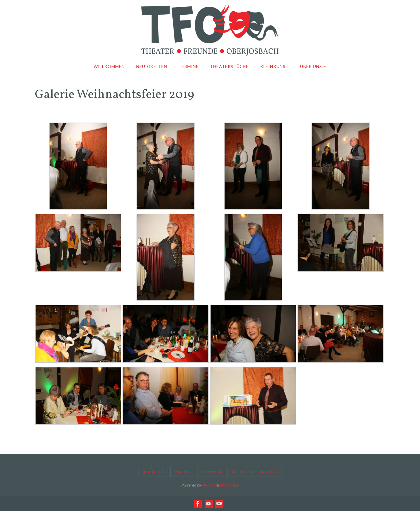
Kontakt (182, 472)
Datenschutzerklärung (254, 472)
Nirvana (209, 485)
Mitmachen (153, 472)
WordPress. (229, 485)
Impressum (211, 472)
